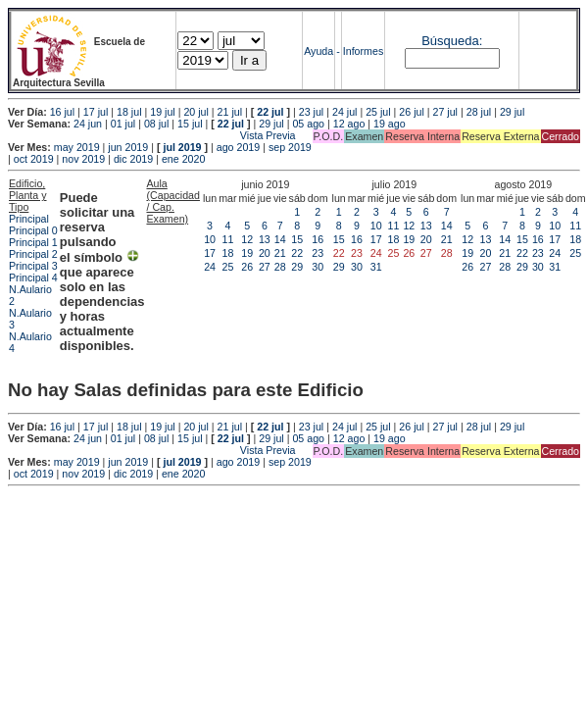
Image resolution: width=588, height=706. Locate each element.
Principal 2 (33, 254)
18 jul (129, 112)
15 (297, 239)
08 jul (156, 124)
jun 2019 (128, 147)
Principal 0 (33, 230)
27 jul (445, 112)
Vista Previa (152, 135)
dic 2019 (133, 159)
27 (265, 267)
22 (297, 253)
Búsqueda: (452, 41)
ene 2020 (183, 159)
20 (265, 253)
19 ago (390, 124)
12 (247, 239)
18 (227, 253)
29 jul (512, 112)
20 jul (196, 112)
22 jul (270, 112)
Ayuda (318, 51)
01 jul (123, 124)
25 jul (378, 112)
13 (265, 239)
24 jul (344, 112)
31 (376, 267)
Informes (363, 51)
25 (227, 267)
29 (297, 267)
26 (247, 267)
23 (318, 253)
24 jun (88, 124)
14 (280, 239)
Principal (29, 219)
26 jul (411, 112)
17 (210, 253)
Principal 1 (33, 242)
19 (247, 253)
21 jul (230, 112)
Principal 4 (33, 277)
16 (318, 239)
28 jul (479, 112)
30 (318, 267)
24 (210, 267)
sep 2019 (290, 147)
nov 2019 (83, 159)
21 (280, 253)
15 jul (190, 124)
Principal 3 (33, 266)
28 (280, 267)
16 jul (62, 112)
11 (227, 239)
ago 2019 (238, 147)
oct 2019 (34, 159)
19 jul (162, 112)
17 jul (96, 112)
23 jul (311, 112)
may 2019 (77, 147)
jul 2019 (182, 147)
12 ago (349, 124)
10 (210, 239)
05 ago (308, 124)
